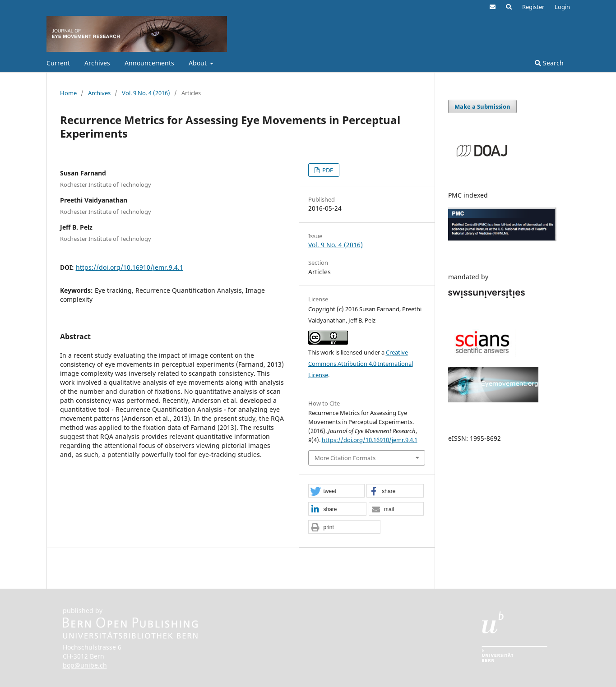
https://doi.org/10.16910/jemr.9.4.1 (130, 267)
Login (562, 7)
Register (533, 7)
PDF (327, 170)
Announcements (149, 63)
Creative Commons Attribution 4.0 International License (361, 364)
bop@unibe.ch (85, 665)
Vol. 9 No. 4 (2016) (146, 93)
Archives (97, 63)
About (199, 63)
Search (549, 63)
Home (68, 93)
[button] (336, 491)
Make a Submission (482, 106)
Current (58, 63)
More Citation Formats (345, 458)
